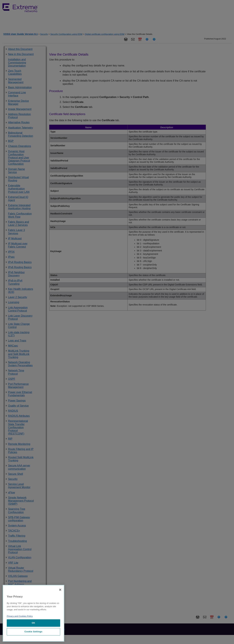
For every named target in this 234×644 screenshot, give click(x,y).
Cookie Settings (33, 632)
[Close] (60, 590)
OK (33, 623)
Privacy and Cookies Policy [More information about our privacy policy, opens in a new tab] (20, 616)
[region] (33, 613)
